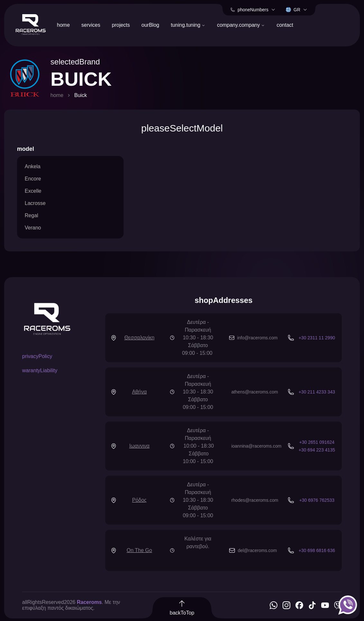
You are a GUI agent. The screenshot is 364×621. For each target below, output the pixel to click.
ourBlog (150, 25)
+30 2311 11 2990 (317, 338)
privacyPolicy (37, 356)
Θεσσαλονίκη (139, 338)
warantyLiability (40, 370)
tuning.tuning (188, 25)
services (91, 25)
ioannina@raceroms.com (257, 446)
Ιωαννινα (140, 446)
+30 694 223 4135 (317, 450)
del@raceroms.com (257, 550)
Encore (33, 179)
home (63, 25)
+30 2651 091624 (317, 442)
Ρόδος (139, 500)
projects (121, 25)
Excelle (33, 191)
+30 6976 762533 (317, 500)
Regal (32, 215)
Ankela (33, 166)
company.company (241, 25)
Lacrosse (35, 203)
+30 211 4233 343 (317, 392)
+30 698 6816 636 (317, 550)
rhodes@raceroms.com (255, 500)
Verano (33, 228)
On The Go (140, 550)
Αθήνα (139, 392)
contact (285, 25)
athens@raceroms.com (255, 392)
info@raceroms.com (257, 338)
